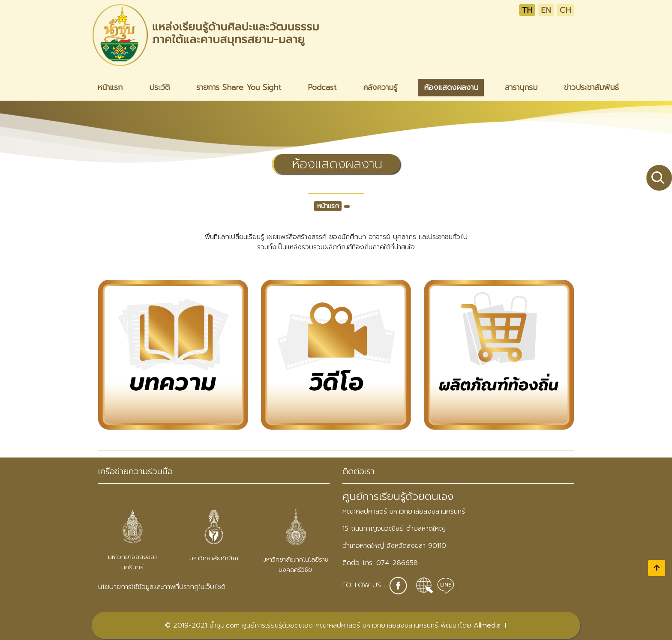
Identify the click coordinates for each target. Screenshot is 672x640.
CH (565, 10)
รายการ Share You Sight (239, 87)
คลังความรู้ (380, 87)
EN (546, 10)
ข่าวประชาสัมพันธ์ (591, 87)
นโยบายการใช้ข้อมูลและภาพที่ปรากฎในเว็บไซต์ (162, 587)
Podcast (322, 87)
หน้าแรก (110, 87)
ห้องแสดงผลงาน (451, 87)
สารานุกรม (521, 87)
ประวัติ (159, 87)
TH (527, 10)
